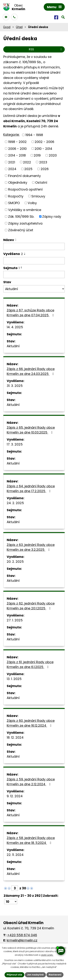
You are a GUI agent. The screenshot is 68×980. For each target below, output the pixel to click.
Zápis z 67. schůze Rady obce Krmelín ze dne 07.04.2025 (31, 313)
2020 (53, 155)
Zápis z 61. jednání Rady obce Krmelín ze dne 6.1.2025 (30, 664)
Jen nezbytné (35, 975)
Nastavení (55, 975)
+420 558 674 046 (22, 935)
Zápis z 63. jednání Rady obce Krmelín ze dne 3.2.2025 (31, 547)
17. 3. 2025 (15, 444)
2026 (45, 169)
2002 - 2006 (44, 142)
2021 (12, 162)
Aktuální (13, 346)
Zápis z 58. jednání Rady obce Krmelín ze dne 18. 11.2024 (31, 840)
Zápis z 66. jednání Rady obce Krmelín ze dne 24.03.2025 (31, 371)
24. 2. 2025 (15, 503)
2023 (43, 162)
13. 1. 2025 (14, 679)
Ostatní (41, 182)
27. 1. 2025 (15, 620)
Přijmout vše (14, 975)
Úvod (7, 27)
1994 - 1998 (34, 135)
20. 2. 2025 (15, 562)
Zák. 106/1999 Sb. (21, 217)
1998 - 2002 (17, 142)
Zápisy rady (52, 217)
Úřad (19, 27)
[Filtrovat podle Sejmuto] (34, 274)
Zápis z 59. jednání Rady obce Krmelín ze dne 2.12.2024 (31, 782)
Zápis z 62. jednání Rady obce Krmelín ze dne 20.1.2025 (31, 606)
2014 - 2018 (17, 155)
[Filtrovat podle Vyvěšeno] (34, 261)
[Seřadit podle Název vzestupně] (16, 239)
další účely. (47, 955)
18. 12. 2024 (15, 737)
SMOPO (14, 203)
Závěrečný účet (21, 230)
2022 (27, 162)
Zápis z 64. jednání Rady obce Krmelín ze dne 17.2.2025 (31, 489)
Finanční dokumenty (24, 176)
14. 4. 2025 (15, 327)
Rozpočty (16, 196)
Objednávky (18, 182)
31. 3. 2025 (15, 386)
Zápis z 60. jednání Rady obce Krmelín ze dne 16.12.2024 (31, 723)
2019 (37, 155)
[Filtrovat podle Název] (34, 246)
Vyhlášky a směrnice (25, 210)
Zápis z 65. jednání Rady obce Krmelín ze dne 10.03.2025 (31, 430)
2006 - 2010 (17, 148)
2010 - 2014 (43, 148)
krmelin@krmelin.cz (22, 940)
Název (9, 240)
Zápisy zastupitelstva (25, 223)
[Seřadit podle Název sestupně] (16, 240)
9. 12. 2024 (15, 796)
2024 (12, 169)
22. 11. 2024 (15, 855)
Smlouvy (38, 196)
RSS (46, 49)
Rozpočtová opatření (25, 189)
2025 (28, 169)
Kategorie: (11, 135)
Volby (32, 203)
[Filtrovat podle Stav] (34, 289)
